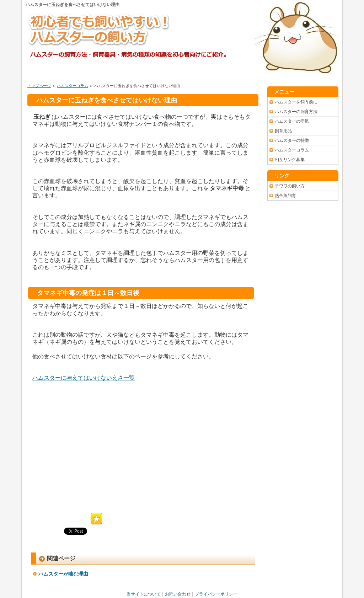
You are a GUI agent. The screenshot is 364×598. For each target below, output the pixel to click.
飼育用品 (283, 131)
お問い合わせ (178, 594)
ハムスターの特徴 (292, 140)
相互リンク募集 (290, 160)
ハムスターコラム (73, 86)
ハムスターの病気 (292, 121)
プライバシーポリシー (216, 594)
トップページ (39, 86)
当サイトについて (144, 594)
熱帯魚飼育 (285, 196)
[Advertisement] (92, 447)
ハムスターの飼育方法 (296, 112)
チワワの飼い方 (290, 186)
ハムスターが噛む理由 (63, 574)
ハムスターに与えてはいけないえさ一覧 (84, 378)
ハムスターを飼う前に (296, 102)
